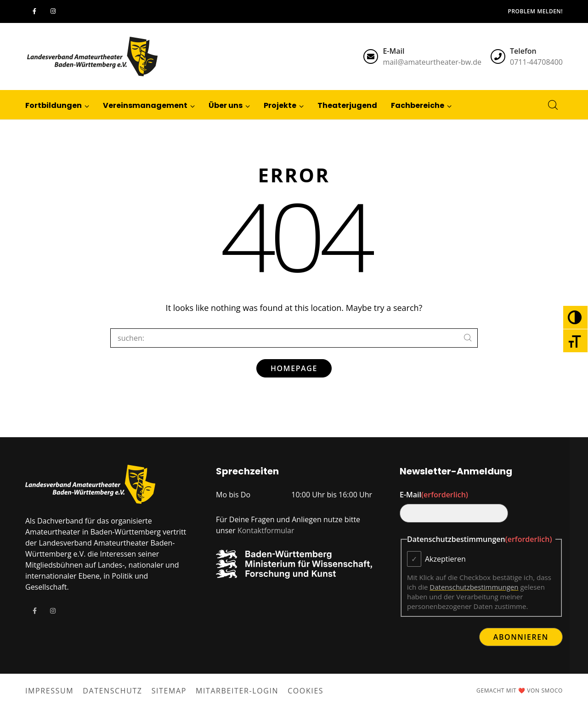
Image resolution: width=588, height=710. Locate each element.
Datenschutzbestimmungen (474, 587)
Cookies (305, 691)
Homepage (294, 368)
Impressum (49, 691)
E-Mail (434, 495)
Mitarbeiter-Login (237, 691)
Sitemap (169, 691)
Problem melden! (535, 11)
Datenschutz (112, 691)
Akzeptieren (445, 559)
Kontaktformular (266, 530)
